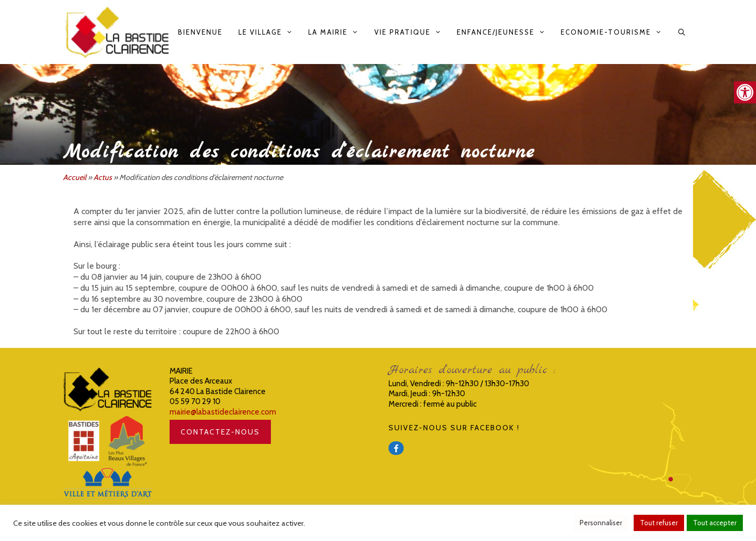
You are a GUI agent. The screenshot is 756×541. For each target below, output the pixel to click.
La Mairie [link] (337, 32)
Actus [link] (103, 177)
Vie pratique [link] (412, 32)
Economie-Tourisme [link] (615, 32)
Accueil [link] (75, 177)
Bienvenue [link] (200, 32)
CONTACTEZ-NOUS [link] (220, 432)
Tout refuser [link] (659, 523)
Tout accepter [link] (715, 523)
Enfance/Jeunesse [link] (505, 32)
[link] (745, 92)
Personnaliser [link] (601, 523)
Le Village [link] (269, 32)
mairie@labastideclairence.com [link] (223, 412)
